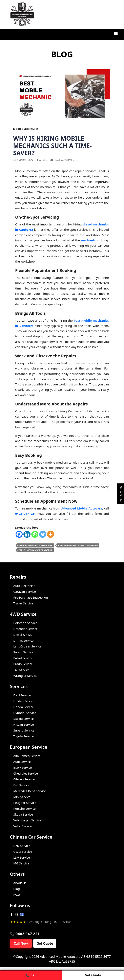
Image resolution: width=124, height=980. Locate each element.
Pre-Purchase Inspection (31, 597)
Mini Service (22, 797)
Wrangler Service (25, 676)
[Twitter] (43, 534)
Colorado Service (25, 623)
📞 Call (31, 975)
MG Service (21, 863)
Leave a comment (65, 160)
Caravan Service (25, 592)
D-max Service (23, 640)
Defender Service (25, 629)
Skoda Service (23, 814)
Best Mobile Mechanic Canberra (78, 545)
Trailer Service (23, 603)
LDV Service (22, 857)
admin (43, 160)
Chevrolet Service (26, 773)
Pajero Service (23, 652)
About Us (20, 883)
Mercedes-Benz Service (30, 791)
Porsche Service (24, 808)
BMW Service (23, 767)
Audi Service (22, 762)
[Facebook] (19, 534)
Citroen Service (24, 779)
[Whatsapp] (35, 534)
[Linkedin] (27, 534)
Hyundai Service (25, 713)
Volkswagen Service (27, 820)
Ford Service (22, 695)
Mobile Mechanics (26, 129)
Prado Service (23, 664)
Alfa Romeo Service (27, 756)
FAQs (17, 895)
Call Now (21, 943)
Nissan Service (24, 724)
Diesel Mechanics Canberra (36, 550)
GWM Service (23, 852)
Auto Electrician (24, 586)
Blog (17, 889)
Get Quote (45, 943)
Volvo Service (23, 826)
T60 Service (21, 670)
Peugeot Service (25, 803)
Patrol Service (23, 658)
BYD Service (22, 846)
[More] (51, 534)
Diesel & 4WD (23, 635)
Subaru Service (24, 730)
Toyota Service (24, 736)
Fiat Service (21, 785)
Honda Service (24, 707)
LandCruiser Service (27, 646)
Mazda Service (24, 719)
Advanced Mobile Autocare (36, 545)
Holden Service (24, 701)
